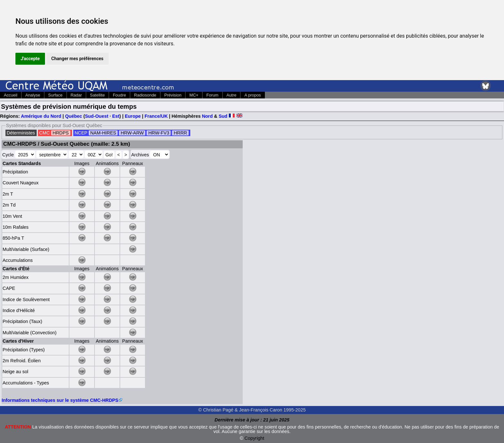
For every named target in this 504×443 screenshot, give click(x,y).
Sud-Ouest (97, 116)
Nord (207, 116)
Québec (74, 116)
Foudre (119, 95)
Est (116, 116)
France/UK (156, 116)
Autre (232, 95)
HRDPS (61, 133)
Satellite (97, 95)
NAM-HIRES (103, 133)
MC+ (194, 95)
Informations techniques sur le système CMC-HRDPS (60, 400)
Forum (212, 95)
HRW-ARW (132, 133)
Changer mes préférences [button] (77, 59)
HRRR (180, 133)
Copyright (255, 438)
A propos (252, 95)
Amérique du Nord (41, 116)
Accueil (11, 95)
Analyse (33, 95)
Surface (55, 95)
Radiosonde (145, 95)
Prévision (173, 95)
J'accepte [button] (30, 59)
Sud (223, 116)
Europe (133, 116)
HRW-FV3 (159, 133)
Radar (76, 95)
